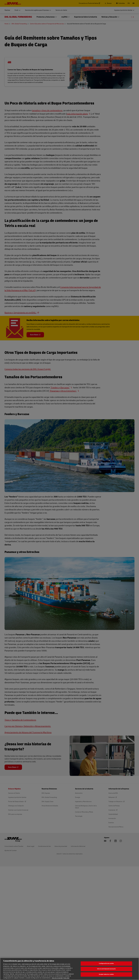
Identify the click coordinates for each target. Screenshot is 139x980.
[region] (69, 969)
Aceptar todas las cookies (106, 974)
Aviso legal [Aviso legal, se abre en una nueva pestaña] (66, 978)
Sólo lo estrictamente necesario (106, 969)
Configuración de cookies (106, 963)
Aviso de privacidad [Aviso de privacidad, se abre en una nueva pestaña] (57, 978)
